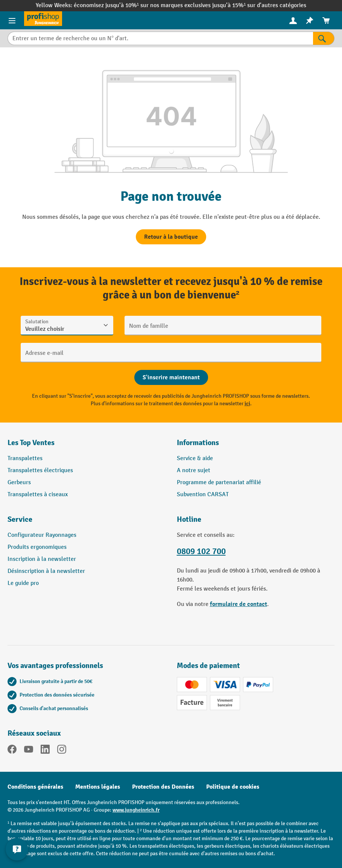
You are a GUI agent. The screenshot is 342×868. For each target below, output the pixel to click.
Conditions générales (35, 787)
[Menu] (12, 20)
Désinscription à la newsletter (46, 571)
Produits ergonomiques (37, 547)
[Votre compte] (293, 20)
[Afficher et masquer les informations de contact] (17, 849)
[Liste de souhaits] (310, 20)
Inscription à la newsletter (42, 559)
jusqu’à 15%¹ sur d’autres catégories (259, 5)
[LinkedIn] (45, 751)
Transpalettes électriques (40, 470)
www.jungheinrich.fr (136, 810)
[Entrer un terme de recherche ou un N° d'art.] (160, 38)
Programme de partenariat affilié (219, 482)
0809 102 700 (201, 551)
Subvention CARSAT (203, 495)
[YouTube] (29, 751)
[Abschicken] (171, 377)
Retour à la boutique (171, 237)
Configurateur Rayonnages (42, 535)
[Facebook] (12, 751)
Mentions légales (98, 787)
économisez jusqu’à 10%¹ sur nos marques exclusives (143, 5)
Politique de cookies (233, 787)
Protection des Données (163, 787)
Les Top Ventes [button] (31, 443)
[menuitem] (293, 20)
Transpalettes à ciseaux (38, 495)
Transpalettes (25, 458)
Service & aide (195, 458)
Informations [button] (198, 443)
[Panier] (326, 20)
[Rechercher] (324, 38)
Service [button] (20, 519)
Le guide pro (23, 583)
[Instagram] (62, 751)
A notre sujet (194, 470)
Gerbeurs (19, 482)
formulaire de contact (239, 604)
